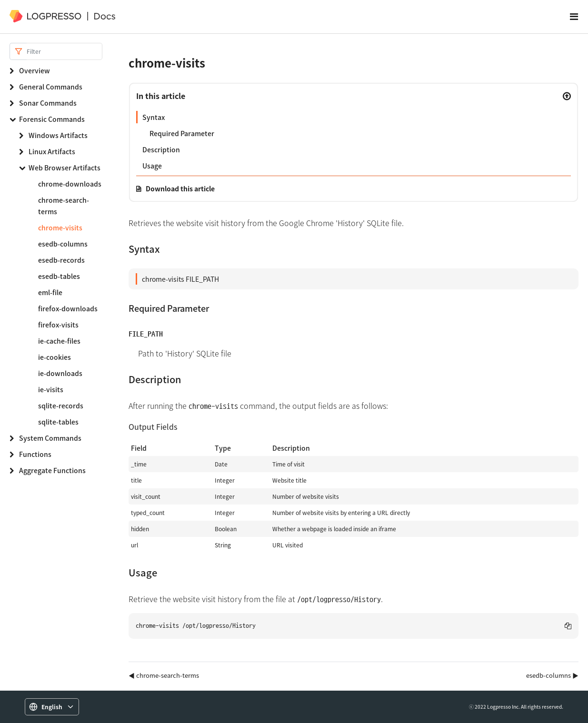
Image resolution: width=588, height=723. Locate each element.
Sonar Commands (48, 103)
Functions (35, 454)
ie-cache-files (59, 341)
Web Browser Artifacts (65, 168)
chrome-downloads (70, 184)
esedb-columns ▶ (552, 675)
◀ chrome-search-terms (164, 675)
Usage (152, 166)
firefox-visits (58, 325)
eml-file (50, 292)
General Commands (51, 87)
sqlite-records (61, 406)
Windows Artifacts (58, 135)
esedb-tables (59, 276)
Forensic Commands (52, 119)
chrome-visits (60, 228)
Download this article (180, 188)
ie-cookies (55, 357)
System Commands (50, 438)
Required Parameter (182, 133)
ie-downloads (60, 373)
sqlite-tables (58, 422)
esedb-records (61, 260)
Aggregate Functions (52, 470)
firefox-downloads (68, 308)
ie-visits (51, 389)
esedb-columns (63, 244)
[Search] (65, 51)
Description (161, 149)
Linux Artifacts (52, 151)
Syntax (154, 117)
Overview (35, 70)
